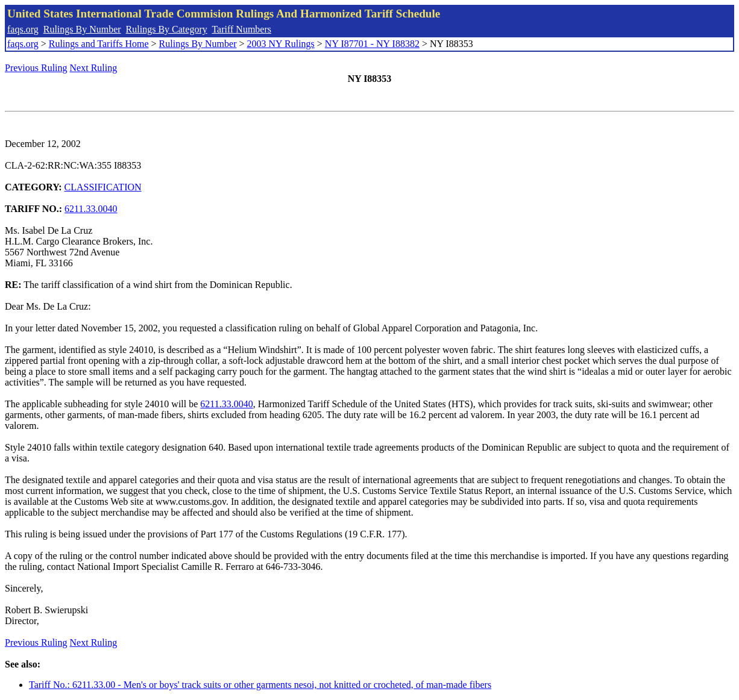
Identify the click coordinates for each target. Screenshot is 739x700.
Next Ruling (94, 68)
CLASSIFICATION (103, 187)
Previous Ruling (36, 68)
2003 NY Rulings (281, 44)
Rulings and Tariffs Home (99, 44)
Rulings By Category (167, 29)
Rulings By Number (82, 29)
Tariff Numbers (241, 29)
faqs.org (23, 29)
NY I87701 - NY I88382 (372, 44)
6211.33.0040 (91, 209)
